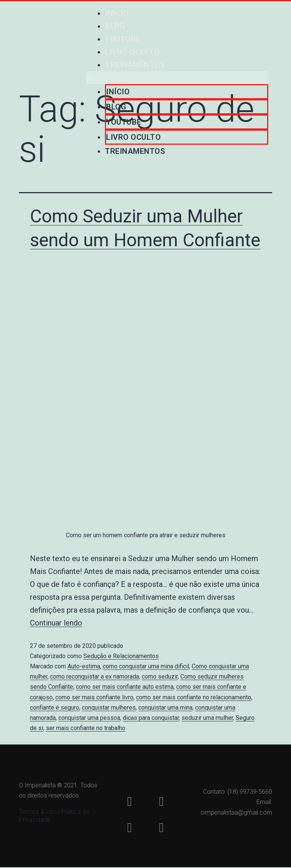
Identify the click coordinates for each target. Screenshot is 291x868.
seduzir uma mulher (207, 718)
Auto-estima (84, 666)
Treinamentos (135, 65)
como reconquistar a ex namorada (95, 676)
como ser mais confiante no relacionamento (194, 697)
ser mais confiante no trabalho (86, 728)
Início (117, 13)
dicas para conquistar (151, 718)
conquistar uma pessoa (89, 718)
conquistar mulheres (109, 708)
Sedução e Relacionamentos (121, 656)
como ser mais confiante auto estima (125, 687)
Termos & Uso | (40, 812)
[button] (177, 78)
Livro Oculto (132, 52)
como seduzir (160, 676)
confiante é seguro (55, 708)
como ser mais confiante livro (94, 697)
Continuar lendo (56, 623)
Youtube (123, 39)
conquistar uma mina (165, 708)
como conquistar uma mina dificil (146, 666)
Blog (115, 26)
